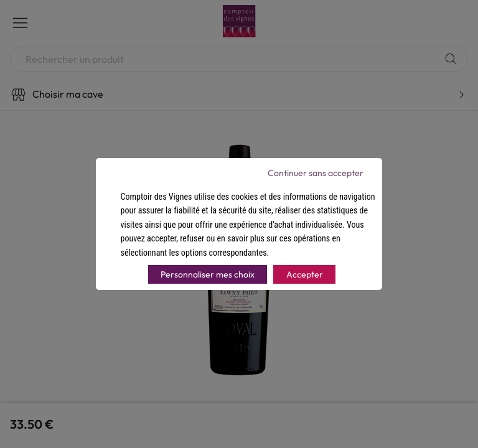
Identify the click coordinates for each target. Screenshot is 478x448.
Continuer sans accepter (316, 173)
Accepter (305, 274)
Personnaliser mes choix (208, 274)
